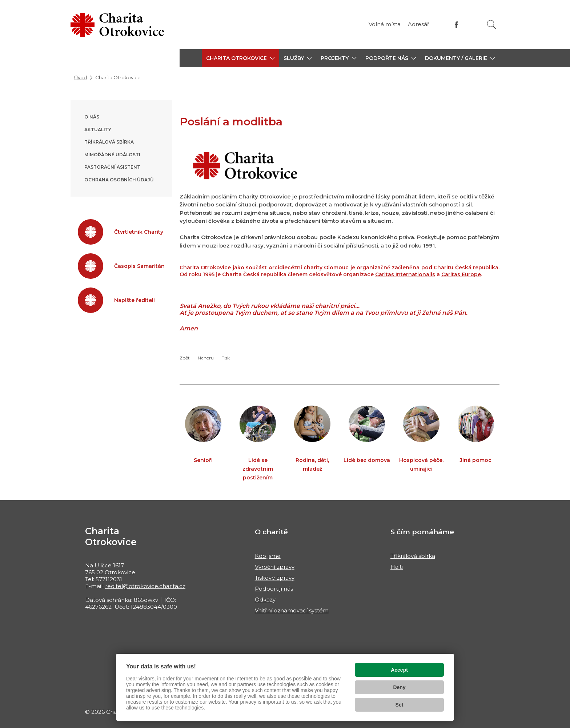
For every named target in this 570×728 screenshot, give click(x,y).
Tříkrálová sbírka (109, 142)
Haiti (397, 567)
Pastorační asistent (112, 167)
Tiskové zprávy (275, 578)
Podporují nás (274, 589)
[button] (240, 58)
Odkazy (265, 600)
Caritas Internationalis (405, 274)
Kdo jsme (268, 556)
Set (400, 705)
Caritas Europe (461, 274)
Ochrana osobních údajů (119, 180)
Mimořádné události (112, 155)
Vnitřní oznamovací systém (292, 610)
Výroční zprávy (275, 567)
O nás (92, 117)
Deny (399, 687)
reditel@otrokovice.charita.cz (145, 586)
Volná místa (385, 24)
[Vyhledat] (491, 25)
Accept (399, 670)
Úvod (81, 77)
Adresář (419, 24)
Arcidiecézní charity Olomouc (309, 268)
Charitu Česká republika (466, 268)
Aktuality (98, 130)
